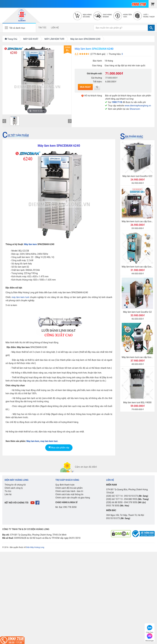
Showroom (135, 109)
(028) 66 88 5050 (114, 502)
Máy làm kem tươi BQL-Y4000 (137, 402)
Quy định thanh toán (65, 485)
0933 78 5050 (113, 506)
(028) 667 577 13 (114, 499)
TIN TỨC (42, 28)
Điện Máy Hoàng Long (35, 547)
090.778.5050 (70, 507)
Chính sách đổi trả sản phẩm (69, 488)
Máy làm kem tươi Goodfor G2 (137, 312)
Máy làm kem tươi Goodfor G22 (137, 176)
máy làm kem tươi (20, 297)
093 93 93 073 (131, 496)
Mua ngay (85, 87)
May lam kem (33, 441)
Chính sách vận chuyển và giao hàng (73, 498)
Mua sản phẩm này (59, 448)
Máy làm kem (30, 244)
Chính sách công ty (14, 488)
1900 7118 (117, 102)
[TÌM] (151, 28)
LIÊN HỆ (55, 28)
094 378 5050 (131, 502)
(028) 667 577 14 (114, 496)
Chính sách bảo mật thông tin (69, 494)
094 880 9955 (131, 499)
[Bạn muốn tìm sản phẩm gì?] (121, 28)
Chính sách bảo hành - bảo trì (69, 491)
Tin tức (8, 491)
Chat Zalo (150, 629)
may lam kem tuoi (49, 441)
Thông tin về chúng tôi (15, 485)
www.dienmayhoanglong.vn (138, 106)
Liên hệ (8, 494)
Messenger (150, 637)
